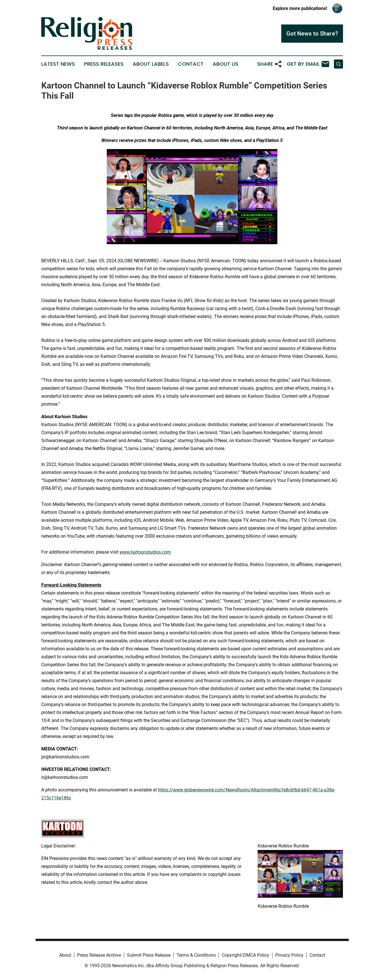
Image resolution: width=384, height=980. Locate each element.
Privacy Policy (289, 955)
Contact (191, 64)
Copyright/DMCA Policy (246, 955)
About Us (225, 64)
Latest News (58, 64)
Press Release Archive (99, 955)
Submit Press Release (149, 955)
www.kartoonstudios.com (145, 552)
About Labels (151, 64)
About (65, 955)
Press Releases (104, 64)
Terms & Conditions (196, 955)
